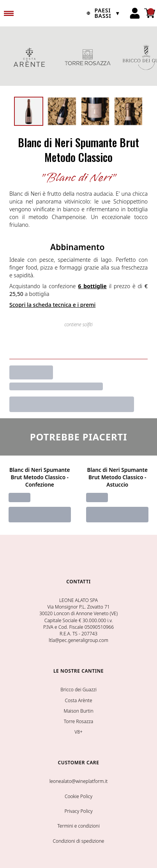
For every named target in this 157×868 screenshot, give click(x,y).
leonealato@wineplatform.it (79, 781)
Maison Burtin (78, 711)
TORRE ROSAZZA (88, 57)
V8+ (78, 732)
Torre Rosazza (78, 721)
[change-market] (101, 13)
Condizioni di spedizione (79, 841)
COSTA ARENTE (29, 57)
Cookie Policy (78, 796)
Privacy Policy (78, 811)
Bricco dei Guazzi (78, 690)
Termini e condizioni (78, 826)
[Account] (135, 13)
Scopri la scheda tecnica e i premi (52, 305)
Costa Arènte (78, 700)
